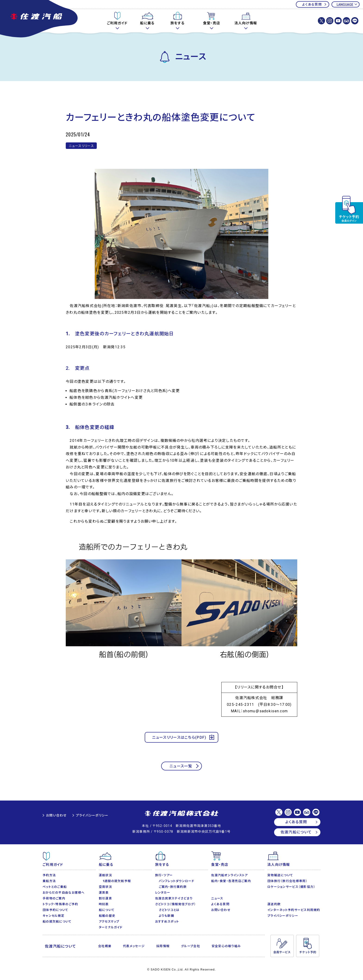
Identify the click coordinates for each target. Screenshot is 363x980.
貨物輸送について (280, 875)
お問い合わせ (56, 815)
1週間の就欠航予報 (117, 881)
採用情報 (163, 946)
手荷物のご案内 (54, 898)
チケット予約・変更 (349, 210)
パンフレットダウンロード (177, 881)
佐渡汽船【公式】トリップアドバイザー (346, 21)
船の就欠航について (57, 922)
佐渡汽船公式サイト (39, 19)
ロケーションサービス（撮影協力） (291, 887)
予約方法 (49, 875)
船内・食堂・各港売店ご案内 (231, 881)
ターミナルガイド (111, 927)
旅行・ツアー (164, 875)
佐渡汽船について (296, 832)
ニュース (217, 898)
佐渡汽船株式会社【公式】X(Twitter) (321, 21)
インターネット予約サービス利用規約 (294, 910)
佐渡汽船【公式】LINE (355, 21)
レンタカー (163, 893)
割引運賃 (105, 898)
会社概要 (105, 946)
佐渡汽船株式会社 (181, 814)
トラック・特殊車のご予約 (60, 904)
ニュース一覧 (181, 766)
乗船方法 (49, 881)
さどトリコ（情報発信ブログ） (176, 904)
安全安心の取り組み (226, 946)
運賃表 (104, 893)
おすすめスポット (167, 922)
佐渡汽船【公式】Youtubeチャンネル (338, 21)
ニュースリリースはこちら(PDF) (179, 737)
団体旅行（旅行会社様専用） (288, 881)
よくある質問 (312, 4)
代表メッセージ (134, 946)
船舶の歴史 (107, 916)
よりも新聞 (166, 916)
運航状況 (105, 875)
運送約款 (274, 904)
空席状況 (105, 887)
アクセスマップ (109, 922)
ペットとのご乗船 (55, 887)
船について (107, 910)
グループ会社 (191, 946)
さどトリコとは (169, 910)
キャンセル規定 (53, 916)
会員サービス (282, 946)
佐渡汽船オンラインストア (229, 875)
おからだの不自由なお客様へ (64, 893)
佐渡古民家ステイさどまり (174, 898)
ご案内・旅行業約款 (173, 887)
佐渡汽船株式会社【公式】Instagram (330, 21)
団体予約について (55, 910)
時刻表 (104, 904)
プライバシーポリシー (92, 815)
